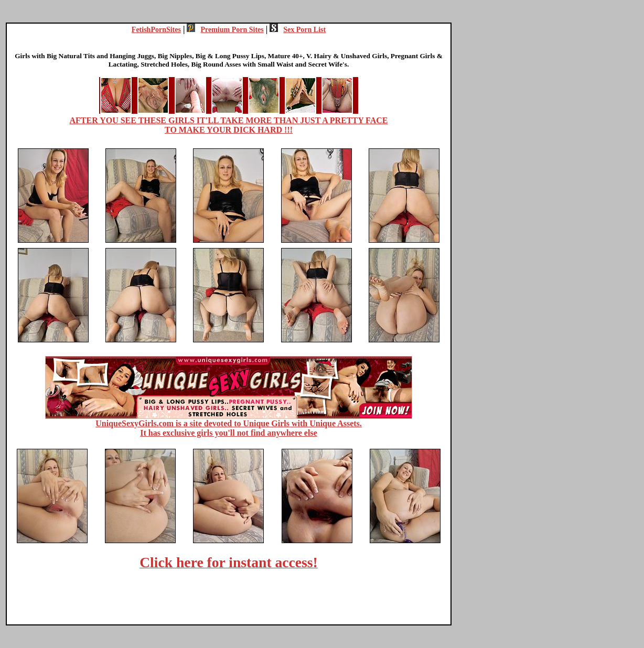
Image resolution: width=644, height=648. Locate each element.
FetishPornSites (156, 30)
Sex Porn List (298, 30)
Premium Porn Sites (225, 30)
